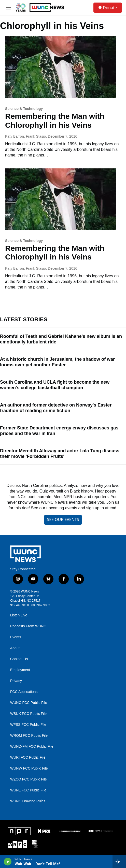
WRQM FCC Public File (29, 736)
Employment (20, 670)
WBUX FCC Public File (28, 714)
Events (16, 637)
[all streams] (119, 862)
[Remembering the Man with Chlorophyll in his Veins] (60, 67)
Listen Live (19, 615)
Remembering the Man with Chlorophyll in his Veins (55, 121)
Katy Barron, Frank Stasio (25, 136)
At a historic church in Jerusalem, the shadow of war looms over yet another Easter (57, 362)
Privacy (16, 681)
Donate (110, 8)
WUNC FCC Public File (29, 703)
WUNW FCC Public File (29, 768)
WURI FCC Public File (28, 757)
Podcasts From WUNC (28, 626)
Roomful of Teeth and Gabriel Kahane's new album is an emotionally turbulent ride (61, 339)
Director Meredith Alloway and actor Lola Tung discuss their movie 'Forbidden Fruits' (60, 454)
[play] (8, 862)
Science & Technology (24, 109)
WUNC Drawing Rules (28, 801)
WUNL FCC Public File (28, 790)
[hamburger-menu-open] (8, 8)
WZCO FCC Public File (29, 779)
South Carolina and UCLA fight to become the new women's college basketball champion (55, 385)
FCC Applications (24, 692)
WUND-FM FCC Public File (32, 747)
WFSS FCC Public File (28, 725)
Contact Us (19, 659)
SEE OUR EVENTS (63, 519)
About (15, 648)
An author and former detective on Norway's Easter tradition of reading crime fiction (56, 408)
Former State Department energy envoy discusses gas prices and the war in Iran (59, 431)
